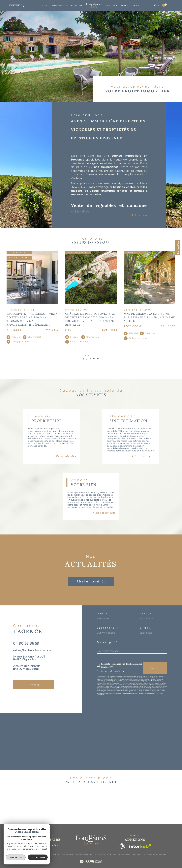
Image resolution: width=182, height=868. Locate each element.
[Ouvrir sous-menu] (62, 5)
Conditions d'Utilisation (149, 693)
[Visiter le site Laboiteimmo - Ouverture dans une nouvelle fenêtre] (91, 865)
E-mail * (148, 628)
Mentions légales (115, 854)
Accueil (45, 5)
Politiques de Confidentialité (130, 693)
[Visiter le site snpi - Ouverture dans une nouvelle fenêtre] (122, 846)
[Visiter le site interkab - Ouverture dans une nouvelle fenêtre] (140, 846)
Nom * (102, 614)
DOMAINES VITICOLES (73, 5)
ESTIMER (124, 5)
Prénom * (148, 614)
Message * (107, 642)
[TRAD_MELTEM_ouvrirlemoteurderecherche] (16, 5)
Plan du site (100, 854)
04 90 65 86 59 (26, 643)
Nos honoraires (85, 854)
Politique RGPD (150, 854)
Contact (178, 248)
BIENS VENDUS (111, 5)
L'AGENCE (135, 5)
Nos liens (137, 854)
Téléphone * (108, 628)
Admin (128, 854)
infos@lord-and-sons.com (32, 650)
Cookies (163, 854)
